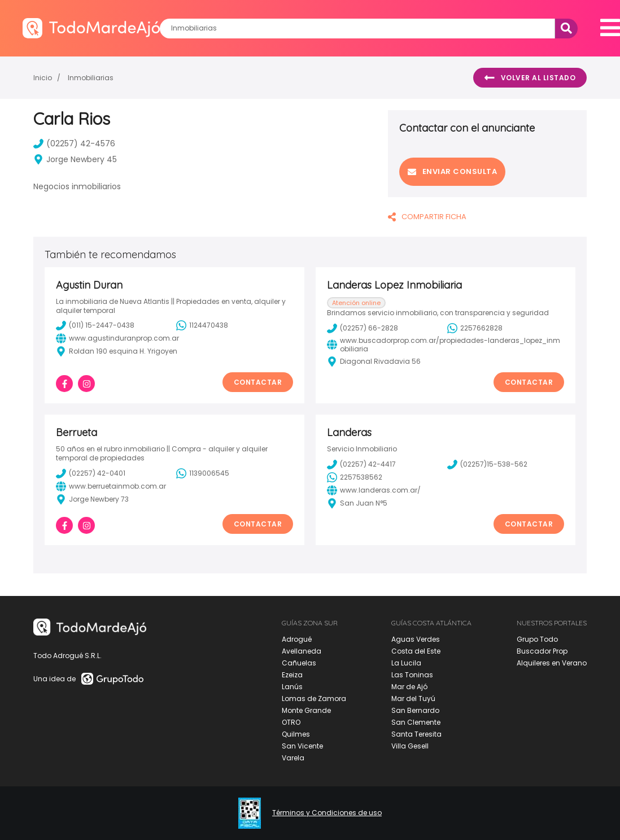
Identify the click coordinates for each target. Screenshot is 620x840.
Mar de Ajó (409, 687)
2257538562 (355, 477)
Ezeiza (292, 675)
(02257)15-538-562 (487, 464)
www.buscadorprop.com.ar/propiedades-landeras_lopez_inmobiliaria (444, 345)
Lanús (292, 687)
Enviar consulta (452, 171)
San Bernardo (415, 710)
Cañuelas (299, 663)
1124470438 (202, 325)
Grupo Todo (537, 639)
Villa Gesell (410, 746)
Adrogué (297, 639)
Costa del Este (416, 651)
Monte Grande (306, 710)
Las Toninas (412, 675)
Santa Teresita (416, 734)
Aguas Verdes (416, 639)
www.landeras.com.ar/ (374, 490)
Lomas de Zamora (314, 698)
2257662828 (475, 328)
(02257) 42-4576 (74, 143)
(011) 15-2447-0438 (95, 325)
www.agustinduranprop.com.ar (117, 338)
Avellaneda (302, 651)
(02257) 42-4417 (361, 464)
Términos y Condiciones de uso (327, 813)
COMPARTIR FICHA (427, 217)
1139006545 (203, 473)
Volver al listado (530, 78)
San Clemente (416, 722)
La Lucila (406, 663)
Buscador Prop (542, 651)
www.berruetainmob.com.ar (111, 486)
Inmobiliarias (91, 78)
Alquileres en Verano (552, 663)
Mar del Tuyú (413, 698)
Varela (293, 758)
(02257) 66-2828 (363, 328)
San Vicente (302, 746)
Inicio (43, 78)
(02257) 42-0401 (91, 473)
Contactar (258, 382)
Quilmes (296, 734)
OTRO (291, 722)
